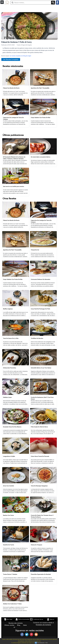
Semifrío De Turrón (9, 545)
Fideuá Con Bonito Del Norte (11, 88)
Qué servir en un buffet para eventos (14, 186)
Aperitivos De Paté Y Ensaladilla (40, 88)
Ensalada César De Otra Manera (12, 427)
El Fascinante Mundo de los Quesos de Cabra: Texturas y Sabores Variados (14, 158)
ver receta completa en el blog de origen (20, 56)
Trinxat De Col (35, 250)
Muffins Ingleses (8, 309)
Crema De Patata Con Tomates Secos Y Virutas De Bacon (42, 516)
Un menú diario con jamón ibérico (41, 157)
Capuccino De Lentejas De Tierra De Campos (13, 118)
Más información (41, 643)
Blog (19, 625)
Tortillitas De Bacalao (37, 338)
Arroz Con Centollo (9, 486)
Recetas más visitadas (16, 623)
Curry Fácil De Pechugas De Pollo (40, 309)
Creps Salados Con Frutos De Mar (41, 118)
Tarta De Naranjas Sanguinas (39, 486)
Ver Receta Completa (11, 59)
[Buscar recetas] (31, 3)
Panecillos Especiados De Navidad (41, 574)
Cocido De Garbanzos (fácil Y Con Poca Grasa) (42, 398)
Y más (46, 643)
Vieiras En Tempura (36, 545)
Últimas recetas (10, 625)
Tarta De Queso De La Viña (11, 338)
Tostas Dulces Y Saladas (10, 574)
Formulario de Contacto (43, 625)
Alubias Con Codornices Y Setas (12, 604)
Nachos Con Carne (8, 515)
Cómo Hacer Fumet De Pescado (40, 456)
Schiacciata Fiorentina (10, 368)
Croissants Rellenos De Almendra (41, 279)
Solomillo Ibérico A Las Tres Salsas (41, 368)
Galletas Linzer (7, 397)
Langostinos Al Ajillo (9, 456)
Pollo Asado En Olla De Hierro (39, 427)
